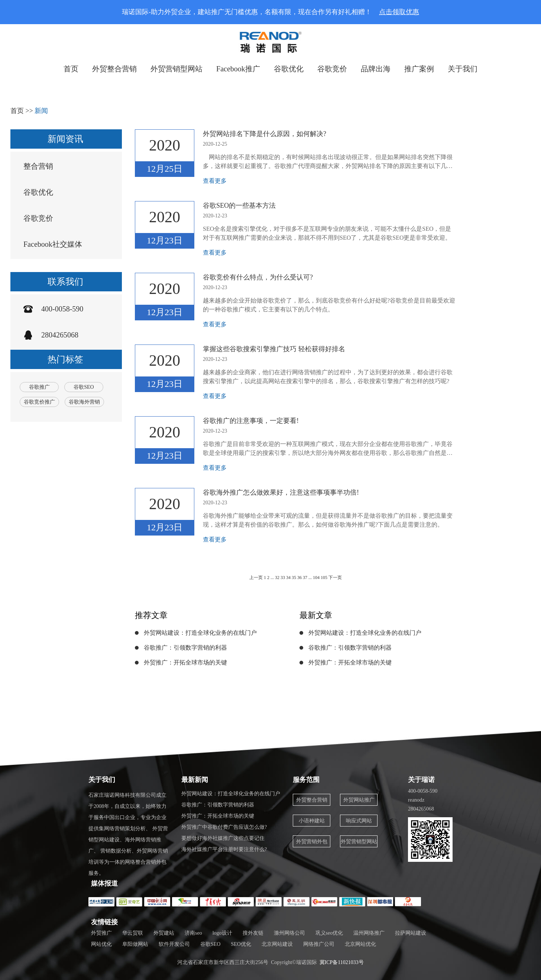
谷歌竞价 (332, 69)
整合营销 (38, 166)
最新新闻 (195, 780)
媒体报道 (104, 883)
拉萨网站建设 (411, 933)
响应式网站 (359, 821)
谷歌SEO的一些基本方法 (239, 206)
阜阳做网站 (135, 944)
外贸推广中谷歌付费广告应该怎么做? (224, 827)
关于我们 (463, 69)
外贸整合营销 (114, 69)
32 (277, 578)
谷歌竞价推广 (39, 402)
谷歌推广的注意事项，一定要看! (251, 421)
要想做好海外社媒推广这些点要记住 (223, 838)
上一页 (256, 578)
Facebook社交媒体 (53, 244)
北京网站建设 (277, 944)
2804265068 (60, 335)
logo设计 (222, 933)
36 (299, 578)
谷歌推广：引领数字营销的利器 (185, 648)
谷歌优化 (289, 69)
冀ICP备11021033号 (342, 962)
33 (283, 578)
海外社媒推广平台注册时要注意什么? (224, 849)
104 (316, 578)
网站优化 (101, 944)
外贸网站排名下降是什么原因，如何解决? (265, 134)
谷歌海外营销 (84, 402)
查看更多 (215, 181)
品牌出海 (376, 69)
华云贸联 (133, 933)
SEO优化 (241, 944)
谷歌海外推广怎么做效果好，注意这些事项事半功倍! (281, 492)
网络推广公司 (319, 944)
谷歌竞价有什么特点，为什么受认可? (258, 277)
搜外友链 (253, 933)
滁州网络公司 (289, 933)
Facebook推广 (238, 69)
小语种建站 (312, 821)
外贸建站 (164, 933)
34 (288, 578)
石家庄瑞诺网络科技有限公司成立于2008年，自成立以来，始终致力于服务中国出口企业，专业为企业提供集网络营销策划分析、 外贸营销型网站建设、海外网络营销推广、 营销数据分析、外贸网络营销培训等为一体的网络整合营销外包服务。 (128, 834)
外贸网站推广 (359, 800)
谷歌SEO (84, 387)
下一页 (335, 578)
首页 (71, 69)
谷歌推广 (39, 387)
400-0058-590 (62, 309)
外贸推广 (101, 933)
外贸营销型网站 (176, 69)
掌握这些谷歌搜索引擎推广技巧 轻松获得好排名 (274, 349)
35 (294, 578)
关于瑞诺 (421, 780)
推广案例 (419, 69)
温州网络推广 (369, 933)
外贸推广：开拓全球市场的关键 (185, 662)
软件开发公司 (174, 944)
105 (325, 578)
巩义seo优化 (329, 933)
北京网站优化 (360, 944)
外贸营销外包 (312, 842)
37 (305, 578)
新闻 (41, 111)
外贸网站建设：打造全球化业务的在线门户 (200, 633)
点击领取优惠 (399, 12)
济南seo (193, 933)
